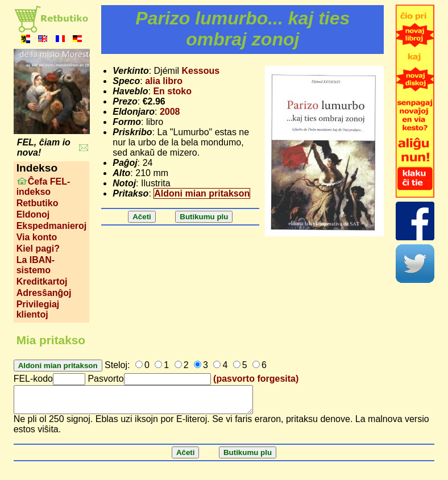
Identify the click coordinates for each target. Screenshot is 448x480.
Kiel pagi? (38, 249)
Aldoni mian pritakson (202, 193)
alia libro (164, 81)
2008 (170, 112)
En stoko (172, 91)
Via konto (37, 237)
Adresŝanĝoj (44, 293)
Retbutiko (38, 203)
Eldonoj (33, 214)
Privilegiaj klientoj (38, 309)
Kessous (200, 71)
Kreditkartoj (42, 281)
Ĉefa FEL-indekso (43, 187)
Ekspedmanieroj (52, 226)
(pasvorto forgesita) (256, 379)
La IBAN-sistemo (36, 265)
